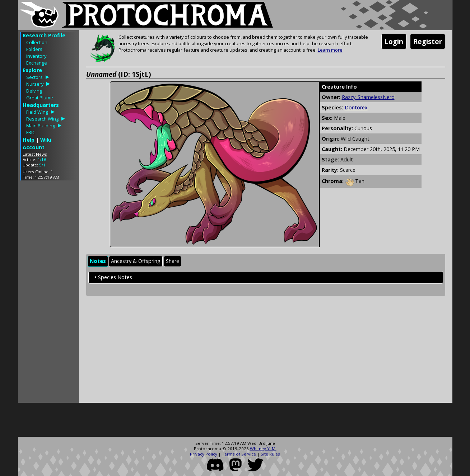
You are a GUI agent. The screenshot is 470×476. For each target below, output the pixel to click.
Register (428, 41)
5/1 (42, 165)
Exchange (37, 63)
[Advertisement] (48, 293)
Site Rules (270, 454)
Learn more (330, 50)
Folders (34, 49)
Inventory (36, 56)
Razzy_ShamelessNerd (368, 97)
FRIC (31, 132)
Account (34, 147)
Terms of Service (239, 454)
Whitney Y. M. (263, 449)
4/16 (42, 159)
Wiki (46, 140)
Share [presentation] (173, 261)
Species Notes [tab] (112, 277)
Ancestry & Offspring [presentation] (136, 261)
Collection (37, 42)
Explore (32, 70)
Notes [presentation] (98, 261)
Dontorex (356, 107)
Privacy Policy (204, 454)
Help (29, 140)
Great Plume (40, 98)
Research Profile (44, 35)
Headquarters (41, 105)
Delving (34, 91)
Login (394, 41)
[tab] (98, 261)
